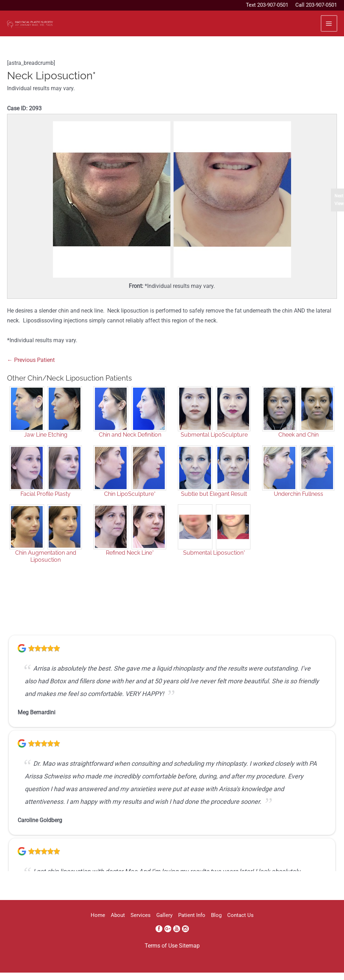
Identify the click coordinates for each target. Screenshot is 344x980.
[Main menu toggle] (329, 28)
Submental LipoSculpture (214, 443)
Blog (233, 924)
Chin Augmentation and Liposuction (46, 565)
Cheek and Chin (298, 443)
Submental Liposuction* (214, 562)
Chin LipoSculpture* (130, 503)
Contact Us (266, 924)
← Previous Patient (31, 369)
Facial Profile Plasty (46, 503)
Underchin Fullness (298, 503)
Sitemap (189, 955)
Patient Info (200, 924)
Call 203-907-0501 (316, 5)
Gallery (164, 924)
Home (73, 924)
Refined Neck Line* (130, 562)
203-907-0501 (273, 5)
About (101, 924)
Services (132, 924)
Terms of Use (161, 955)
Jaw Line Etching (46, 443)
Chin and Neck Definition (130, 443)
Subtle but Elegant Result (214, 503)
